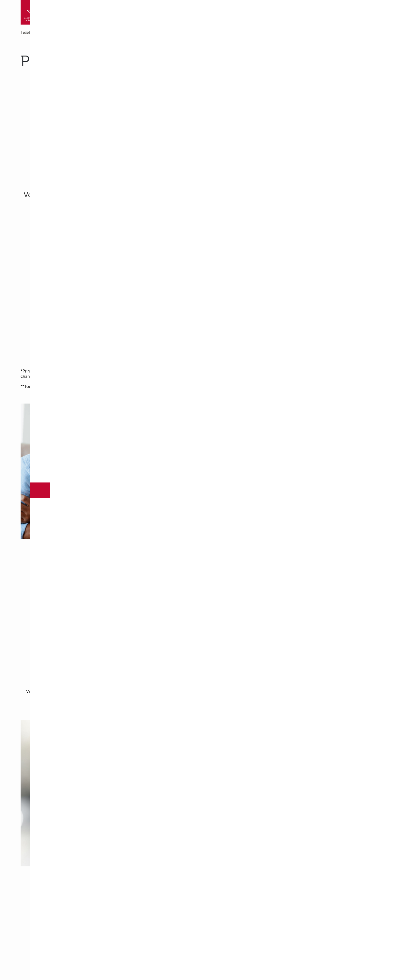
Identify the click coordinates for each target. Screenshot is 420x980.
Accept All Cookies (233, 138)
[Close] (303, 105)
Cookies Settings (188, 138)
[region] (212, 126)
